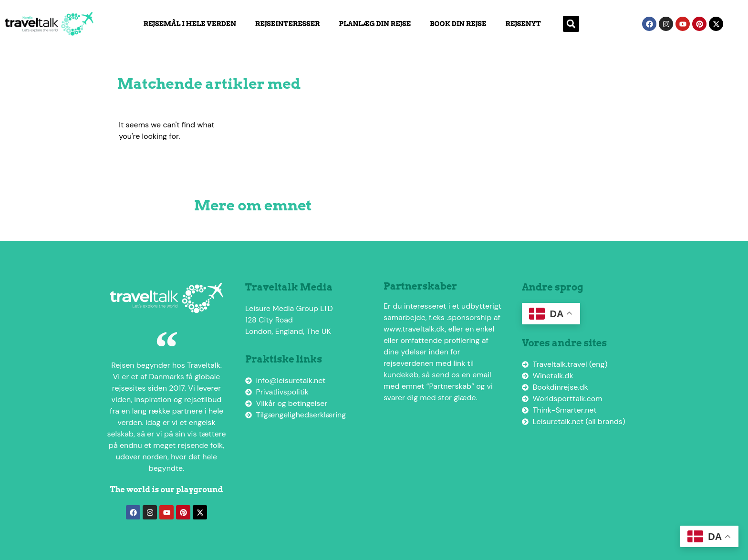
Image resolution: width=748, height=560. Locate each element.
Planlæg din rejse (375, 24)
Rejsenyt (523, 24)
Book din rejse (458, 24)
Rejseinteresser (288, 24)
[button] (571, 24)
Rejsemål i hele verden (189, 24)
